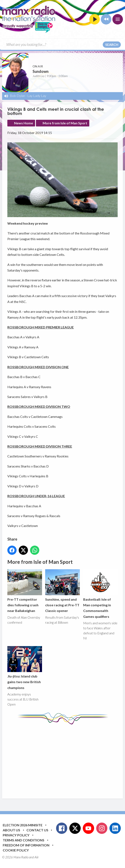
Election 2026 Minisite (23, 825)
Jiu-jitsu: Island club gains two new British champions (25, 668)
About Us (11, 830)
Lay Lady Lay (37, 96)
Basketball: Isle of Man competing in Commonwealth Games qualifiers (101, 594)
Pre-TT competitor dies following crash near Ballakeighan (25, 591)
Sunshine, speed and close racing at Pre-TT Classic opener (62, 591)
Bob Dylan (17, 96)
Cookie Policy (16, 850)
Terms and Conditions (24, 840)
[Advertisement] (66, 758)
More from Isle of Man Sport (65, 123)
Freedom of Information (26, 845)
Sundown (41, 71)
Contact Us (37, 830)
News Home (24, 123)
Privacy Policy (16, 835)
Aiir (37, 857)
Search (112, 44)
